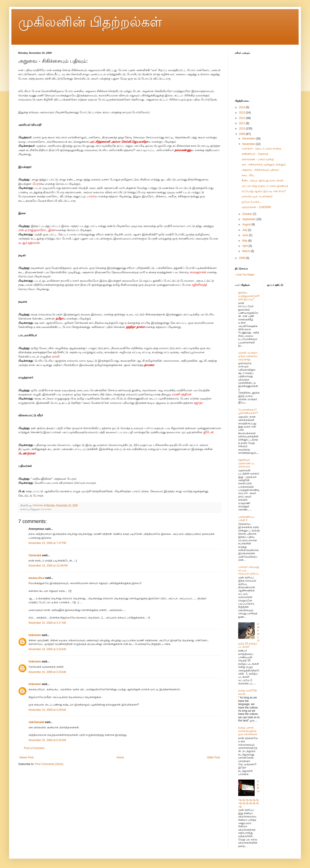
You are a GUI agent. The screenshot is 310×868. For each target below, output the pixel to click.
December (249, 139)
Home (120, 757)
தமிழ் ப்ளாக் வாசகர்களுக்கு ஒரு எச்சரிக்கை (248, 731)
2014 (243, 107)
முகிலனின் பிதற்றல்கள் (90, 22)
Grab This (242, 275)
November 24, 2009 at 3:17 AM (47, 623)
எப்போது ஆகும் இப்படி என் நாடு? (264, 191)
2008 (243, 258)
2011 (243, 123)
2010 (243, 129)
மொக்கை (46, 509)
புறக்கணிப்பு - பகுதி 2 (247, 518)
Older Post (213, 757)
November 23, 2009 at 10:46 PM (48, 566)
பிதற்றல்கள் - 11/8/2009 (256, 207)
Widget (251, 275)
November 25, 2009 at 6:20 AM (47, 740)
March (247, 251)
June (246, 235)
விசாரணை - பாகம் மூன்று (258, 159)
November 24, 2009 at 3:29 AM (47, 710)
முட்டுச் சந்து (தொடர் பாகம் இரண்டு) (265, 186)
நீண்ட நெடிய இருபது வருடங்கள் (263, 180)
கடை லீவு (248, 175)
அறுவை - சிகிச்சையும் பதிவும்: (261, 170)
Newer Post (26, 757)
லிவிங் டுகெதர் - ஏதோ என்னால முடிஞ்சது (248, 356)
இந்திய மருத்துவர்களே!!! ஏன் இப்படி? (249, 296)
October (248, 214)
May (245, 241)
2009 (243, 134)
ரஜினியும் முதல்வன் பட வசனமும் (247, 463)
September (249, 219)
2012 (243, 118)
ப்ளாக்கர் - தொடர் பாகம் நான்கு (261, 149)
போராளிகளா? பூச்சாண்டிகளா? (248, 411)
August (247, 224)
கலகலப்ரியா (36, 578)
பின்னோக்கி (36, 722)
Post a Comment (34, 748)
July (245, 230)
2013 (243, 113)
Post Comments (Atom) (49, 764)
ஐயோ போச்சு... (252, 202)
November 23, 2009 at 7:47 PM (47, 543)
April (245, 246)
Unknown (35, 635)
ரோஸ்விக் (35, 555)
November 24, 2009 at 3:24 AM (47, 649)
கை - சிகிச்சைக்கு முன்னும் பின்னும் (264, 165)
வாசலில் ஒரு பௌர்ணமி (257, 196)
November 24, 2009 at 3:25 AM (47, 672)
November (249, 144)
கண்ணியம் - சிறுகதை (255, 154)
